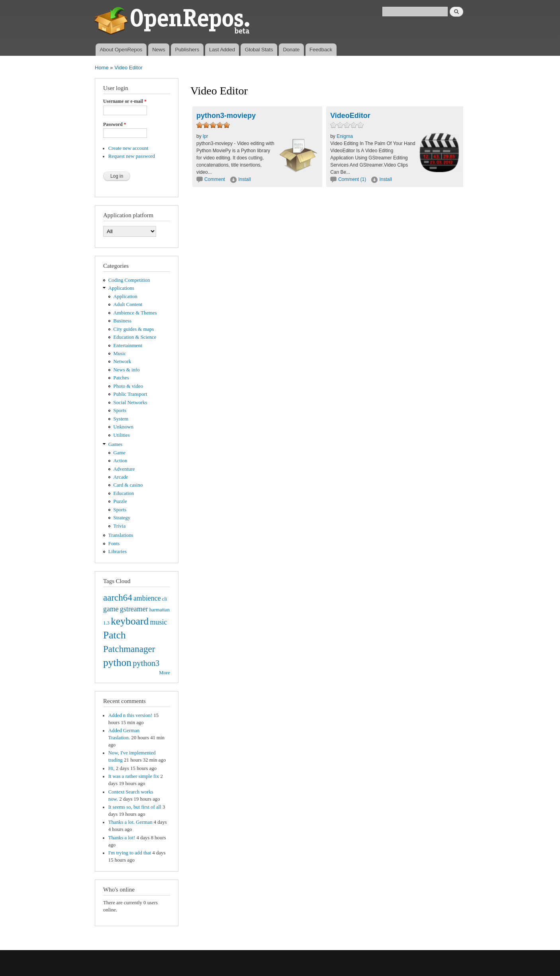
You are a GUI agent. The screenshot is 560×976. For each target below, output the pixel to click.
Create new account (128, 148)
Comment (215, 179)
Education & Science (135, 337)
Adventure (124, 469)
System (121, 419)
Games (116, 444)
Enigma (345, 136)
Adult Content (128, 304)
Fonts (114, 544)
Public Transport (130, 394)
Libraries (117, 552)
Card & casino (128, 485)
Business (122, 321)
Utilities (122, 435)
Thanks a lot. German (130, 822)
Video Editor (128, 68)
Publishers (187, 50)
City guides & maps (134, 329)
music (159, 622)
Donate (291, 50)
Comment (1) (352, 179)
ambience (147, 598)
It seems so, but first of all (135, 807)
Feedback (321, 50)
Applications (121, 288)
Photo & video (128, 386)
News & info (127, 370)
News (159, 50)
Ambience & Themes (135, 313)
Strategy (122, 518)
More (164, 673)
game (111, 609)
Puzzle (120, 501)
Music (120, 353)
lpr (205, 136)
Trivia (120, 526)
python (117, 663)
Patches (121, 378)
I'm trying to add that (130, 853)
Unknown (123, 427)
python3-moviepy (226, 116)
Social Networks (130, 403)
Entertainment (128, 346)
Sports (120, 410)
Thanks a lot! (122, 838)
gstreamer (134, 609)
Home (102, 68)
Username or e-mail (125, 101)
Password (115, 124)
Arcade (121, 477)
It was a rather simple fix (134, 776)
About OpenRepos (121, 50)
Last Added (222, 50)
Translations (121, 535)
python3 (146, 663)
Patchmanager (129, 649)
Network (122, 361)
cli (165, 599)
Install (244, 179)
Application (125, 297)
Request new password (132, 156)
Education (124, 493)
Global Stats (259, 50)
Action (120, 461)
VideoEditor (350, 116)
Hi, (112, 768)
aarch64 (118, 597)
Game (120, 453)
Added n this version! (130, 715)
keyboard (130, 621)
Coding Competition (129, 280)
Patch (115, 635)
